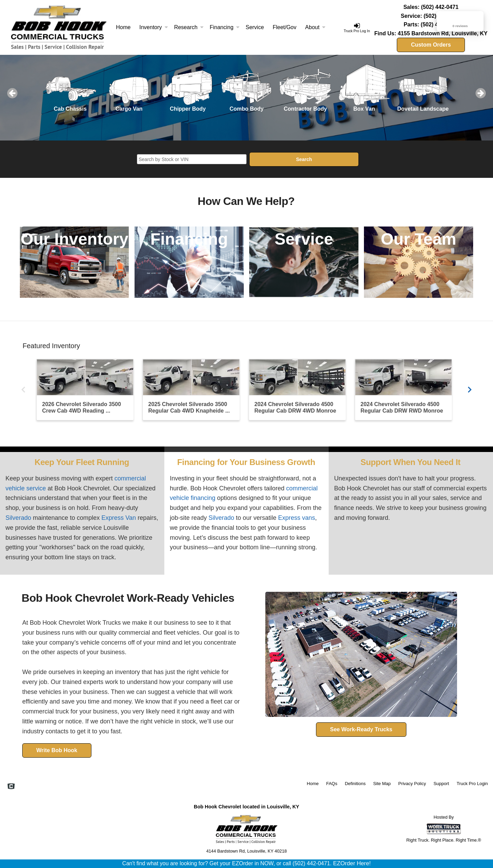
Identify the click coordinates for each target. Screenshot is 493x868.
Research (189, 27)
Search (304, 159)
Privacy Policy (412, 784)
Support (441, 784)
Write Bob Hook (57, 750)
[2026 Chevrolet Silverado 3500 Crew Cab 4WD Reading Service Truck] (85, 390)
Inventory (154, 27)
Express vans (296, 518)
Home (123, 27)
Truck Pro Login (472, 784)
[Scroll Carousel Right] (470, 389)
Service (255, 27)
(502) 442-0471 (440, 7)
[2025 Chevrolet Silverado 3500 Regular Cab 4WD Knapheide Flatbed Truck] (191, 390)
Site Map (382, 784)
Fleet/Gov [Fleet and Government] (284, 27)
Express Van (119, 518)
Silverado (18, 518)
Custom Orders (431, 45)
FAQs (332, 784)
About (315, 27)
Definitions (355, 784)
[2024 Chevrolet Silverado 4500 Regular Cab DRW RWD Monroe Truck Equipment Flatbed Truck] (403, 390)
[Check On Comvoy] (11, 787)
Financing (224, 27)
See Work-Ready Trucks (361, 729)
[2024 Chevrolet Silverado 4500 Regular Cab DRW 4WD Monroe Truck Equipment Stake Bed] (297, 390)
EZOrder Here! (352, 863)
